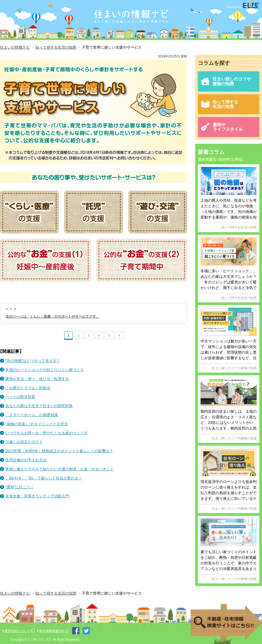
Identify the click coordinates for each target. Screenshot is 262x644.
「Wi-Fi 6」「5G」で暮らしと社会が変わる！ (44, 478)
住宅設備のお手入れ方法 (26, 460)
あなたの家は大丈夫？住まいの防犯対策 (39, 406)
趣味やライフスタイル (222, 127)
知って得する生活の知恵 (219, 104)
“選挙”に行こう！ (20, 487)
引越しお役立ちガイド (24, 442)
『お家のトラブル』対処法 (28, 388)
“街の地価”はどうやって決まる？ (33, 361)
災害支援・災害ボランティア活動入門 (37, 496)
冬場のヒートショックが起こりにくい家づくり (45, 370)
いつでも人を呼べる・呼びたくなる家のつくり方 (47, 433)
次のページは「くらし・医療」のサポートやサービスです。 (53, 316)
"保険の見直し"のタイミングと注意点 (37, 424)
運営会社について (17, 631)
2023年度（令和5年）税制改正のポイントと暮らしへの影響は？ (59, 451)
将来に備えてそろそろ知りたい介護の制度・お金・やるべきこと (60, 469)
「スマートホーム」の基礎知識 (32, 415)
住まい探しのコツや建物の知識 (226, 81)
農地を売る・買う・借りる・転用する (37, 379)
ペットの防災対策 (20, 397)
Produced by (243, 7)
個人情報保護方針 (52, 631)
